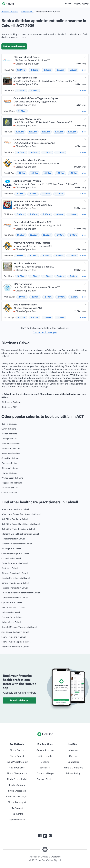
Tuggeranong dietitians (12, 483)
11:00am (33, 132)
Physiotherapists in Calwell (13, 608)
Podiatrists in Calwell (11, 612)
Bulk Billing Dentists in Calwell (15, 519)
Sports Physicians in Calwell (14, 637)
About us (73, 750)
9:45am (59, 256)
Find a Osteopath (17, 791)
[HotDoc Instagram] (50, 836)
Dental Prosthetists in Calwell (14, 563)
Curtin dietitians (9, 429)
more (83, 70)
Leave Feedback (17, 820)
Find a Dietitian (17, 785)
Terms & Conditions (73, 768)
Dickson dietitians (9, 468)
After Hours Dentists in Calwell (15, 509)
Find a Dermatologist (17, 797)
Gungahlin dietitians (10, 458)
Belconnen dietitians (11, 453)
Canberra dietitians (10, 463)
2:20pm (35, 297)
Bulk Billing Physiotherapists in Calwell (18, 529)
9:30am (33, 194)
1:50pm (60, 70)
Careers (73, 756)
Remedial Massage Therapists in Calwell (19, 627)
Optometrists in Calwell (12, 603)
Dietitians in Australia (10, 12)
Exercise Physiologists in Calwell (16, 578)
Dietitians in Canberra (11, 402)
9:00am (33, 214)
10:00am (21, 153)
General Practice (45, 750)
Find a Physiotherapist (17, 762)
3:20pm (74, 297)
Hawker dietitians (9, 473)
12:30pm (72, 132)
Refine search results (14, 46)
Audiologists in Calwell (11, 549)
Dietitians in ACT (27, 12)
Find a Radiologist (17, 802)
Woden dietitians (9, 434)
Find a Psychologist (17, 779)
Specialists (45, 768)
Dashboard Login (45, 773)
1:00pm (60, 235)
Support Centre (45, 779)
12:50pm (21, 70)
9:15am (33, 256)
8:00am (20, 214)
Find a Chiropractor (17, 773)
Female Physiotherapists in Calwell (17, 544)
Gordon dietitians (9, 493)
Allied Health (45, 756)
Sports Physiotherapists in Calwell (16, 642)
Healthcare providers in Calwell (15, 647)
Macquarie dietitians (11, 444)
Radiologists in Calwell (11, 622)
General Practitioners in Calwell (15, 583)
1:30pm (47, 70)
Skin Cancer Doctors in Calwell (15, 632)
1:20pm (34, 70)
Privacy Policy (73, 773)
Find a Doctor (17, 750)
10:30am (20, 132)
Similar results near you (45, 332)
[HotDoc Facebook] (40, 836)
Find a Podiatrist (17, 768)
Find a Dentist (17, 756)
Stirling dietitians (9, 439)
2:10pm (73, 70)
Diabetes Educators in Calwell (15, 573)
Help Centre (17, 814)
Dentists (45, 762)
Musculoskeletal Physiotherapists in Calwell (21, 593)
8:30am (20, 194)
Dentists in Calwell (10, 568)
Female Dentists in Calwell (13, 539)
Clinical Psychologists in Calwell (15, 554)
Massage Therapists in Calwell (15, 588)
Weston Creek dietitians (12, 478)
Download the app (20, 700)
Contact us (73, 762)
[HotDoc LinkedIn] (45, 836)
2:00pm (22, 297)
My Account (17, 808)
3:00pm (73, 276)
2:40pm (48, 297)
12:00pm (59, 132)
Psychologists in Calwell (12, 617)
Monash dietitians (9, 488)
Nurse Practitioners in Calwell (15, 598)
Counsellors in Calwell (11, 559)
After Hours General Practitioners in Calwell (21, 514)
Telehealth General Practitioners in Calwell (20, 534)
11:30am (21, 91)
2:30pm (60, 276)
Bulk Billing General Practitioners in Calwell (21, 524)
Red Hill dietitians (9, 424)
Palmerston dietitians (11, 449)
